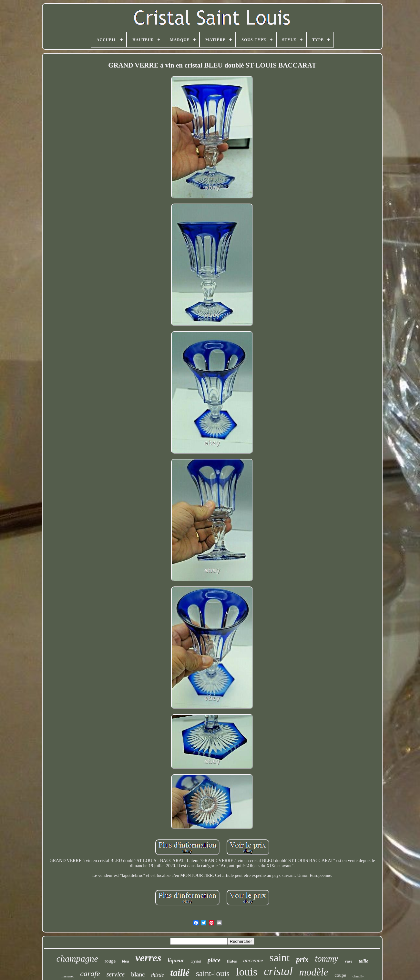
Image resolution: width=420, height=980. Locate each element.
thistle (157, 975)
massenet (67, 976)
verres (148, 958)
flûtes (232, 961)
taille (363, 961)
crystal (196, 961)
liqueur (176, 960)
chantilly (358, 976)
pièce (214, 960)
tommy (327, 959)
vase (349, 961)
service (116, 974)
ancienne (253, 960)
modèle (314, 972)
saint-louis (213, 973)
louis (247, 972)
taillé (180, 973)
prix (302, 959)
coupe (340, 975)
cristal (278, 971)
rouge (110, 961)
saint (280, 958)
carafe (90, 974)
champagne (77, 959)
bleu (125, 961)
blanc (138, 975)
